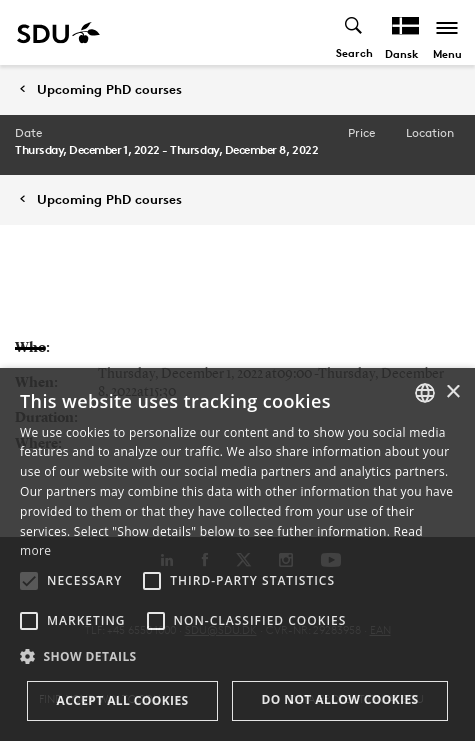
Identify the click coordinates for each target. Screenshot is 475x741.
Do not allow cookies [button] (339, 699)
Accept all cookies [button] (122, 700)
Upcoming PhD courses (109, 89)
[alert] (237, 554)
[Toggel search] (354, 32)
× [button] (452, 392)
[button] (29, 581)
